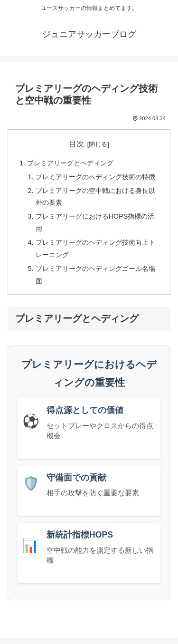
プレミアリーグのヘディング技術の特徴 (95, 177)
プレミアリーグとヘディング (70, 163)
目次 (76, 144)
